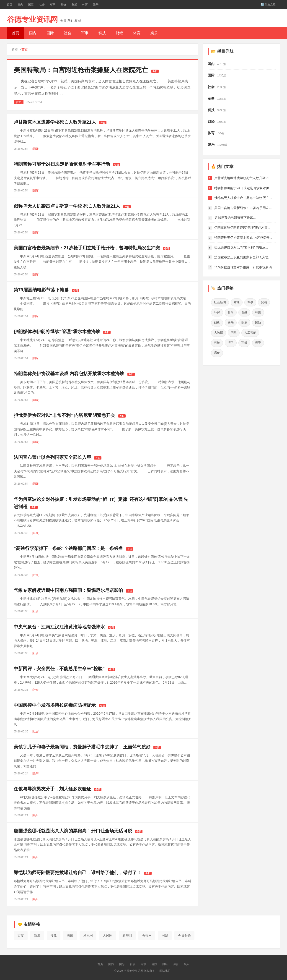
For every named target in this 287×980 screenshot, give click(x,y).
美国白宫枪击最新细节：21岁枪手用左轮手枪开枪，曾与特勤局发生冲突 (87, 248)
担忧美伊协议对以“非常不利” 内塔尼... (241, 247)
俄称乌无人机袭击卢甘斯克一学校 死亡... (243, 198)
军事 (53, 5)
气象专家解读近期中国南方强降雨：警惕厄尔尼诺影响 (68, 590)
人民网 (108, 936)
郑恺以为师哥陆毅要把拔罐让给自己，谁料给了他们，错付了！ (78, 873)
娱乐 (96, 5)
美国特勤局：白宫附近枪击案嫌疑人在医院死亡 (81, 70)
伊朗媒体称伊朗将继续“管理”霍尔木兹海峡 (57, 332)
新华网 (127, 936)
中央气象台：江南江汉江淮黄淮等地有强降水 (59, 627)
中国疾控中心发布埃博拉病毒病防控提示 (55, 705)
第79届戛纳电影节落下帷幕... (235, 218)
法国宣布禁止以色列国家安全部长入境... (243, 257)
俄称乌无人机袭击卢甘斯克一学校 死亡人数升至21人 (67, 206)
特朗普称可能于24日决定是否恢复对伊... (243, 188)
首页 (10, 5)
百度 (21, 936)
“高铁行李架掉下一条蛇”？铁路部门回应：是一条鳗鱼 (68, 548)
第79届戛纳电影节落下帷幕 (41, 290)
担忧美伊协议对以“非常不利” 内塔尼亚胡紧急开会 (65, 415)
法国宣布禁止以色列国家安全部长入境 (52, 457)
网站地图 (165, 971)
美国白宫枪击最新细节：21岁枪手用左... (243, 208)
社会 (42, 5)
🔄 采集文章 (268, 5)
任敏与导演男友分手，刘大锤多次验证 (52, 789)
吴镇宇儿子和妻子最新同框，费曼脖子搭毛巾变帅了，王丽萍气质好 (82, 747)
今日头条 (184, 936)
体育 (85, 5)
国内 (20, 5)
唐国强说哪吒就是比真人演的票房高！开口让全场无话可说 (73, 831)
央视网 (147, 936)
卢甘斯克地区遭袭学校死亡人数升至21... (243, 178)
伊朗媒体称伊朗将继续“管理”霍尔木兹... (242, 227)
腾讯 (70, 936)
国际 (31, 5)
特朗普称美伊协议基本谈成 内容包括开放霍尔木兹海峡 (69, 374)
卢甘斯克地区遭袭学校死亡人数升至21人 (55, 122)
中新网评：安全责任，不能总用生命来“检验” (59, 669)
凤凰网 (88, 936)
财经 (74, 5)
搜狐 (54, 936)
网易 (165, 936)
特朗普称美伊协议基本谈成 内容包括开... (243, 238)
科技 (63, 5)
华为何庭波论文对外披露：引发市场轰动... (244, 267)
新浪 (37, 936)
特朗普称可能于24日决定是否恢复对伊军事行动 (62, 164)
